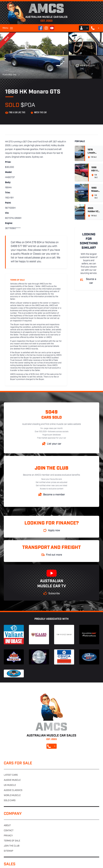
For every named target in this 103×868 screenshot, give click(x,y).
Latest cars (11, 775)
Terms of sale (12, 841)
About (7, 826)
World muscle (12, 795)
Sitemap (8, 851)
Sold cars (10, 801)
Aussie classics (13, 790)
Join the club (12, 846)
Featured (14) (9, 75)
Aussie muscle (12, 780)
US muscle (10, 785)
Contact (9, 831)
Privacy (8, 836)
